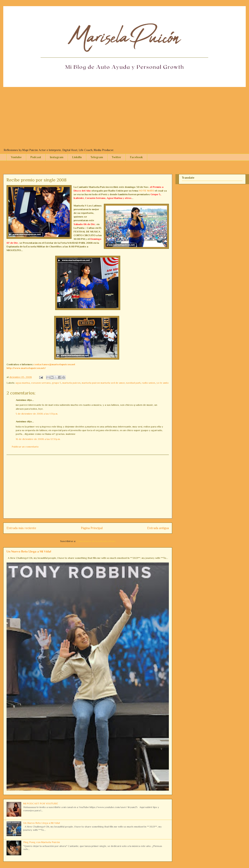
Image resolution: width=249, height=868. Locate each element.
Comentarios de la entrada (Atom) (96, 541)
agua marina (23, 383)
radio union (149, 383)
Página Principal (92, 528)
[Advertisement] (124, 118)
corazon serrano (41, 383)
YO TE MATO (146, 191)
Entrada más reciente (21, 528)
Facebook (136, 157)
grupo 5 (57, 383)
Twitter (117, 157)
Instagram (57, 157)
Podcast (36, 157)
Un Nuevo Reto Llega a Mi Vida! (29, 551)
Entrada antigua (158, 528)
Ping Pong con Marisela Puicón (42, 842)
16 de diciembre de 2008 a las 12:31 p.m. (38, 439)
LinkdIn (77, 157)
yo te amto (163, 383)
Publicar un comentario (25, 447)
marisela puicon (71, 383)
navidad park (133, 383)
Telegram (97, 157)
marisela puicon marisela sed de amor (103, 383)
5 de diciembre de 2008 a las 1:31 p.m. (37, 414)
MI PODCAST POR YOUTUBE (41, 803)
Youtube (16, 157)
